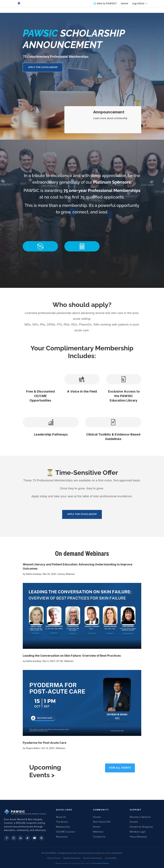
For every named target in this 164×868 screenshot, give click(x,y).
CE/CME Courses (65, 832)
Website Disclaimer (72, 858)
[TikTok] (28, 838)
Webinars (70, 574)
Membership (63, 827)
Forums (97, 817)
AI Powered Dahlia (101, 863)
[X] (41, 838)
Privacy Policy (54, 858)
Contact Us (99, 837)
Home (125, 4)
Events (97, 827)
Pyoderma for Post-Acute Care (45, 743)
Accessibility (111, 858)
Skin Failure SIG (102, 822)
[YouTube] (34, 838)
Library (61, 574)
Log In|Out (138, 4)
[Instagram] (14, 838)
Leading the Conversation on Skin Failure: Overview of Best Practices (72, 656)
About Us (61, 817)
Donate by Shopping (141, 827)
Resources (62, 837)
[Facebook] (7, 838)
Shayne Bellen (33, 748)
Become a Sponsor (140, 817)
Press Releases (138, 837)
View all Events (120, 768)
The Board (62, 822)
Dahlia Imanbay (33, 574)
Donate (134, 822)
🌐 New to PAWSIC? (105, 4)
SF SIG (60, 661)
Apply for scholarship (43, 67)
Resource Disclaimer (93, 858)
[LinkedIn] (20, 838)
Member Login (138, 832)
